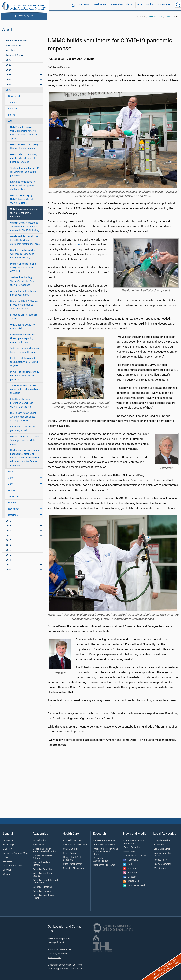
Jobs (5, 856)
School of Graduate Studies (43, 873)
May (11, 470)
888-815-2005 (77, 967)
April (11, 119)
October (12, 501)
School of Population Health (43, 895)
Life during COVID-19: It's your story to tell (23, 427)
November (14, 507)
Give (140, 5)
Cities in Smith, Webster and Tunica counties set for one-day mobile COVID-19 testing (25, 225)
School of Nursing (42, 889)
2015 (9, 538)
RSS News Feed (133, 879)
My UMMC (8, 860)
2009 (9, 568)
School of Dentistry (42, 867)
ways (77, 242)
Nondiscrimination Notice (163, 853)
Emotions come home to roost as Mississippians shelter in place (22, 184)
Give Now (8, 847)
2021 (9, 82)
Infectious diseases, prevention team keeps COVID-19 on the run (22, 401)
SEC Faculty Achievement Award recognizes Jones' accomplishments (23, 415)
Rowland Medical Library (42, 862)
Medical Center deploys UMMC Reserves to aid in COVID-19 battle (23, 197)
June (11, 476)
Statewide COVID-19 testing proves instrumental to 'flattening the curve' (24, 303)
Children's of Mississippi (75, 843)
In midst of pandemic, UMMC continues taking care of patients (25, 374)
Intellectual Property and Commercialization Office (106, 850)
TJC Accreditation (163, 862)
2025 (9, 63)
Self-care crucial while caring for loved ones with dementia (25, 348)
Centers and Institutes (105, 839)
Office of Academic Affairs (42, 855)
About (129, 5)
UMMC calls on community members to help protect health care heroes (24, 156)
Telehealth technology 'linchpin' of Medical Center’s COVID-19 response (24, 279)
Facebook (130, 858)
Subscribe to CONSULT (135, 854)
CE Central (8, 839)
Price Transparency (73, 862)
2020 (168, 15)
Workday (7, 872)
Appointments (165, 5)
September (14, 494)
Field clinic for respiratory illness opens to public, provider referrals (23, 336)
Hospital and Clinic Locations (72, 857)
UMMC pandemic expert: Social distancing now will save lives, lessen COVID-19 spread (24, 131)
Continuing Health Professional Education (45, 848)
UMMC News (130, 850)
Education (84, 5)
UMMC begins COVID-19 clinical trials (22, 325)
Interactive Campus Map (15, 851)
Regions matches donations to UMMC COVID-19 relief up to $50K (24, 360)
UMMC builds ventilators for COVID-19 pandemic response (24, 211)
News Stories (24, 16)
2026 (9, 58)
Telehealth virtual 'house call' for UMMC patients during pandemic (24, 170)
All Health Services (72, 839)
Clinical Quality (70, 847)
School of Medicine (42, 885)
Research (116, 5)
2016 (9, 533)
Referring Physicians (73, 866)
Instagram (131, 871)
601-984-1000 (75, 963)
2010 (9, 563)
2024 (9, 68)
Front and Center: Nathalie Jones (24, 315)
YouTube (130, 867)
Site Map (7, 868)
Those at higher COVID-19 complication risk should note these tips (25, 387)
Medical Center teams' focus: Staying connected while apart (25, 438)
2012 (9, 553)
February (13, 107)
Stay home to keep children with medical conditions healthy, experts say (24, 252)
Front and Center (15, 53)
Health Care (100, 5)
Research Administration (101, 858)
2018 (9, 524)
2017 (9, 529)
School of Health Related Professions (45, 880)
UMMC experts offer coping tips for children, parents (24, 144)
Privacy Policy (161, 858)
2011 (9, 558)
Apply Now (38, 843)
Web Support (160, 866)
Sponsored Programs (104, 863)
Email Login (9, 843)
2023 (9, 73)
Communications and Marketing (134, 840)
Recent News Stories (16, 39)
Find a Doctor (70, 851)
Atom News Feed (134, 884)
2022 (9, 78)
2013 (9, 548)
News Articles (15, 94)
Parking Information (13, 864)
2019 (9, 519)
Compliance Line (162, 839)
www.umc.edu (54, 956)
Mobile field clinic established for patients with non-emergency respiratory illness (25, 238)
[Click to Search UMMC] (178, 5)
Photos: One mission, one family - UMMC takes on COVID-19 (23, 266)
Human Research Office (105, 843)
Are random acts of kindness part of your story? (25, 291)
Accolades (11, 48)
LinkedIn (130, 875)
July (10, 482)
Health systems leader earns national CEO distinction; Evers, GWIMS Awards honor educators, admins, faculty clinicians (25, 456)
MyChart (150, 5)
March (12, 113)
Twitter (129, 862)
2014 (9, 543)
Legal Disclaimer (162, 847)
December (13, 513)
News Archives (13, 43)
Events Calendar (132, 845)
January (13, 100)
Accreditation (40, 839)
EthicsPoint (159, 843)
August (12, 488)
